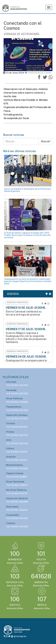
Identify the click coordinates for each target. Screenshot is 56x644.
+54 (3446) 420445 (17, 443)
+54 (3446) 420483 (17, 410)
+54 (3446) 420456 (17, 527)
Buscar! (46, 141)
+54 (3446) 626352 (17, 427)
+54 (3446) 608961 (17, 477)
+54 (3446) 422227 (17, 460)
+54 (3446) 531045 (17, 452)
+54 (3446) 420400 (17, 385)
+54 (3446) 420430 (17, 435)
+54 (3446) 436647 (17, 485)
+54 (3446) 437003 (17, 418)
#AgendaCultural (38, 73)
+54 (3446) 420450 (17, 518)
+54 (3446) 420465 (17, 393)
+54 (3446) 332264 (17, 510)
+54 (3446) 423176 (17, 493)
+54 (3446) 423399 (17, 502)
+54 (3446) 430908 (17, 402)
